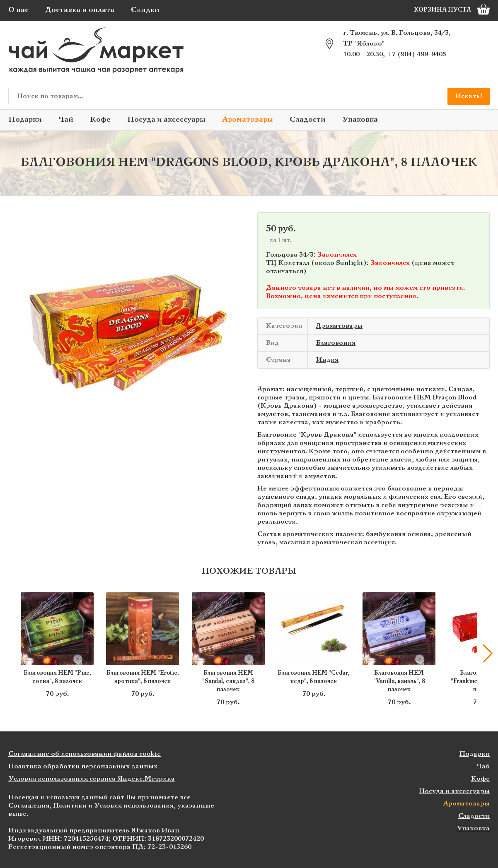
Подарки (25, 120)
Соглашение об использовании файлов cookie (85, 754)
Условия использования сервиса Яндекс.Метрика (92, 779)
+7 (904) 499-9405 (416, 54)
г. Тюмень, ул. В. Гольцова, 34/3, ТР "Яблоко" (397, 38)
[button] (488, 654)
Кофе (100, 120)
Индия (327, 360)
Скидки (145, 10)
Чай (66, 120)
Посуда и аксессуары (166, 120)
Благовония (336, 343)
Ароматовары (248, 120)
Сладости (308, 120)
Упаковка (360, 120)
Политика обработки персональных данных (83, 766)
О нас (18, 10)
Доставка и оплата (80, 10)
